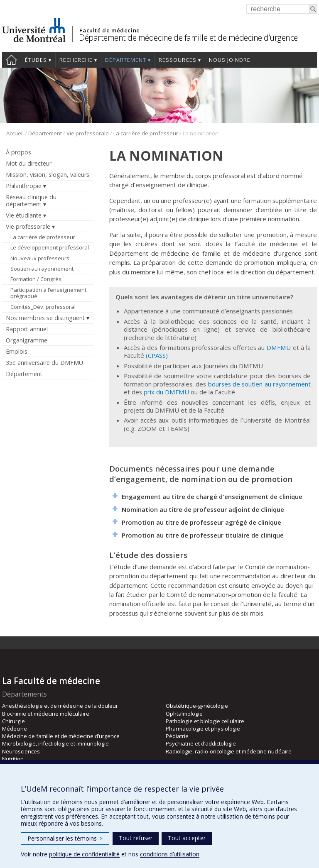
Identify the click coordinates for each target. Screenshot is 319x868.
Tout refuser (136, 838)
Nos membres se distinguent (45, 318)
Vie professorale (88, 133)
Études (36, 60)
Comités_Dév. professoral (43, 307)
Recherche (76, 60)
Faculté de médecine (109, 30)
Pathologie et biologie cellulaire (205, 721)
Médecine (15, 729)
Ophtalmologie (184, 714)
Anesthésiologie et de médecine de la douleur (60, 706)
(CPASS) (157, 355)
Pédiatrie (177, 736)
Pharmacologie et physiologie (203, 729)
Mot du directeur (29, 163)
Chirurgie (13, 721)
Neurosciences (21, 751)
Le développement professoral (50, 247)
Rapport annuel (27, 329)
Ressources (178, 60)
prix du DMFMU (166, 392)
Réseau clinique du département (31, 200)
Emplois (17, 351)
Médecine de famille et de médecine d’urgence (61, 736)
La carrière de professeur (146, 133)
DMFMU (279, 347)
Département (126, 60)
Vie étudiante (24, 215)
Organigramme (27, 340)
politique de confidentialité (84, 854)
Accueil (11, 60)
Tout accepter (187, 838)
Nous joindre (230, 60)
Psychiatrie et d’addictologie (201, 743)
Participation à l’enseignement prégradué (48, 293)
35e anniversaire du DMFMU (44, 363)
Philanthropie (24, 186)
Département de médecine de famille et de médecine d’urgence (188, 38)
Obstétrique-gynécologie (197, 706)
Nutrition (13, 759)
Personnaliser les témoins (65, 838)
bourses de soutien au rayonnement (259, 384)
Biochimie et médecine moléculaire (46, 714)
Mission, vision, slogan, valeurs (48, 175)
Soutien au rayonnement (42, 269)
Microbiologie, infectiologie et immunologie (55, 743)
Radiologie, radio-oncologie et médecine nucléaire (229, 751)
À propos (18, 152)
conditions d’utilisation (170, 854)
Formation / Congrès (36, 279)
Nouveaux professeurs (40, 258)
